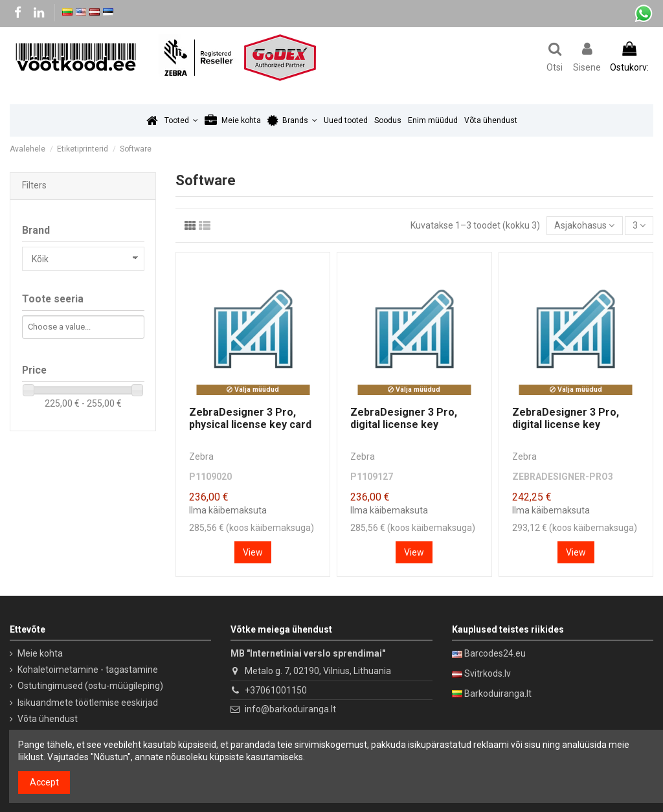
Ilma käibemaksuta (228, 510)
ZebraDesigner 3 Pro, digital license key (404, 418)
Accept (44, 782)
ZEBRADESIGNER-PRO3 (563, 477)
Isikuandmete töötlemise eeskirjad (88, 703)
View (253, 552)
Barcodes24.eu (495, 653)
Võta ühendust (48, 719)
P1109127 (372, 477)
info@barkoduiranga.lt (290, 709)
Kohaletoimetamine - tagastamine (88, 670)
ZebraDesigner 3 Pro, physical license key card (250, 418)
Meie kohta (40, 653)
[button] (181, 120)
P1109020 (210, 477)
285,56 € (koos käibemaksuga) (252, 528)
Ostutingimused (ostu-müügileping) (90, 686)
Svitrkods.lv (488, 673)
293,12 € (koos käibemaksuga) (575, 528)
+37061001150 (276, 690)
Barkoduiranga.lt (498, 694)
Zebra (201, 457)
